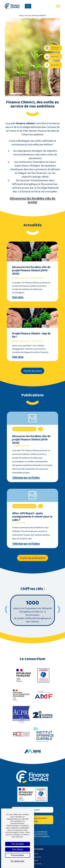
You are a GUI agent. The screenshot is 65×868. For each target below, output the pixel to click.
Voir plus (18, 297)
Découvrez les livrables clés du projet (33, 200)
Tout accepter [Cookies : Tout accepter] (18, 844)
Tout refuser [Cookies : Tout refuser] (18, 849)
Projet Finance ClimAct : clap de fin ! (31, 335)
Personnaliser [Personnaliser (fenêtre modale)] (18, 855)
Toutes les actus (33, 371)
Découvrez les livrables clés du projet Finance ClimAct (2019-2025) (31, 270)
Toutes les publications (33, 558)
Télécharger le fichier (26, 478)
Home (21, 15)
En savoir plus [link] (18, 861)
